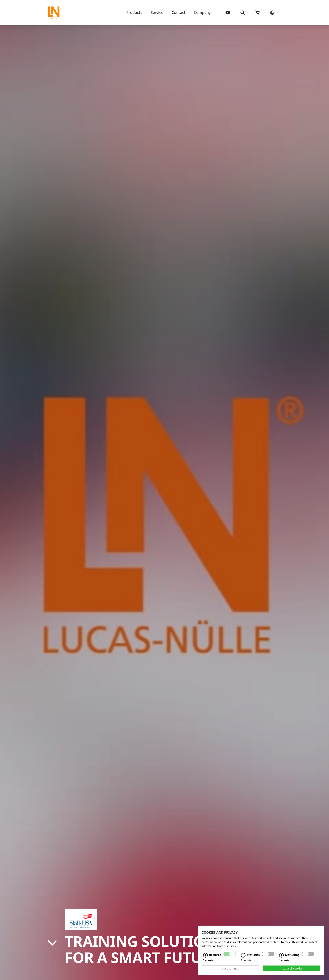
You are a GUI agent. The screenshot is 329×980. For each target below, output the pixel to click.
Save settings (230, 968)
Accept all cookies (292, 968)
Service (157, 12)
